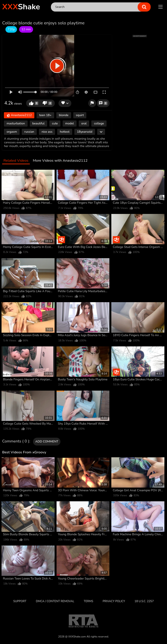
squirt (80, 115)
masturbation (16, 123)
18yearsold (85, 132)
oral (84, 123)
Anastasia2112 (19, 115)
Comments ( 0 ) (16, 441)
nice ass (47, 132)
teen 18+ (45, 115)
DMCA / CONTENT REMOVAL (55, 601)
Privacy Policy (114, 601)
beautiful (38, 123)
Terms (88, 601)
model (70, 123)
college (99, 123)
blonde (64, 115)
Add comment (47, 441)
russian (29, 132)
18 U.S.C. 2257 (144, 601)
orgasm (12, 132)
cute (55, 123)
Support (20, 601)
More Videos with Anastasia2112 (60, 161)
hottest (65, 132)
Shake (21, 7)
